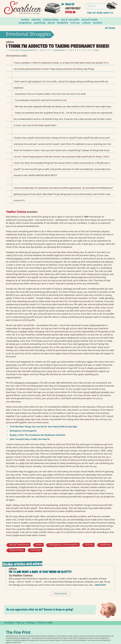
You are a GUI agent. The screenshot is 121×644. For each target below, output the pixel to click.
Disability (62, 22)
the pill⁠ (66, 328)
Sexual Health (90, 19)
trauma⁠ (105, 274)
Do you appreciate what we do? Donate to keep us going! (40, 609)
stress (39, 545)
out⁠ (17, 344)
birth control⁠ (74, 341)
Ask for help (73, 8)
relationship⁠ (95, 325)
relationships (16, 550)
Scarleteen (9, 623)
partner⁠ (105, 331)
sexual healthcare (19, 545)
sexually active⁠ (23, 419)
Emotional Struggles (28, 35)
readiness (105, 545)
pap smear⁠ (48, 475)
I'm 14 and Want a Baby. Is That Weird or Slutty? (40, 572)
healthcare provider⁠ (99, 392)
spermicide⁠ (11, 365)
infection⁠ (109, 262)
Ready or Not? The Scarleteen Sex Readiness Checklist (37, 435)
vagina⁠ (90, 362)
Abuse (51, 22)
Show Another (60, 594)
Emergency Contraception (23, 431)
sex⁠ (67, 331)
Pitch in (70, 12)
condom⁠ (23, 331)
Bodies (25, 19)
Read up (70, 4)
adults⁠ (9, 298)
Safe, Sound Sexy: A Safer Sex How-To (30, 439)
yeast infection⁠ (76, 365)
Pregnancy (25, 22)
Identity (36, 19)
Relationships (51, 19)
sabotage (36, 550)
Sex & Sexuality (70, 19)
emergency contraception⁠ (26, 383)
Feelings (75, 22)
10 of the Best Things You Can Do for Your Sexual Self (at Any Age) (43, 427)
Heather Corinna (16, 212)
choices (89, 545)
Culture (86, 22)
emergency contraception (64, 545)
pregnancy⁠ (18, 258)
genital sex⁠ (83, 344)
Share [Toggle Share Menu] (110, 28)
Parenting (39, 22)
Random (98, 22)
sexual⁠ (86, 392)
